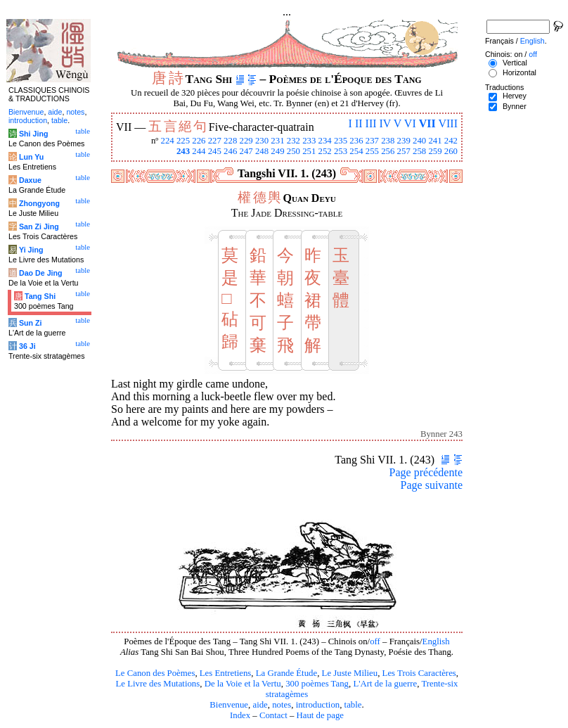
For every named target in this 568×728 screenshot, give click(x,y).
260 (451, 151)
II (359, 123)
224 (167, 141)
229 (246, 141)
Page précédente (426, 472)
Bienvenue (229, 705)
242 (451, 141)
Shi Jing (33, 134)
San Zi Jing (39, 226)
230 (262, 141)
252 (325, 151)
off (375, 641)
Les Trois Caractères (419, 673)
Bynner (515, 106)
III (371, 123)
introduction (318, 705)
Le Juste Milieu (350, 673)
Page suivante (432, 485)
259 (435, 151)
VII (427, 123)
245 (215, 151)
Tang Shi (40, 296)
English (436, 641)
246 (230, 151)
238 (388, 141)
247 (246, 151)
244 (199, 151)
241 (435, 141)
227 (215, 141)
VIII (448, 123)
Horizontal (519, 72)
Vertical (515, 63)
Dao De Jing (41, 273)
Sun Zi (31, 323)
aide (260, 705)
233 (309, 141)
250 (293, 151)
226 (199, 141)
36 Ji (27, 346)
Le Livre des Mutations (157, 684)
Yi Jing (31, 250)
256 (388, 151)
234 (325, 141)
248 (262, 151)
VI (410, 123)
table (353, 705)
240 (419, 141)
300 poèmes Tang (317, 684)
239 (404, 141)
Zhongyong (39, 203)
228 (230, 141)
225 (183, 141)
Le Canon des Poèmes (155, 673)
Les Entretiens (226, 673)
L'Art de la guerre (385, 684)
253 (341, 151)
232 (293, 141)
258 (419, 151)
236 (356, 141)
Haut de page (321, 715)
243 (183, 151)
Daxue (30, 180)
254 (356, 151)
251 (309, 151)
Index (240, 715)
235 (341, 141)
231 (277, 141)
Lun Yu (31, 157)
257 (404, 151)
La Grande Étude (286, 673)
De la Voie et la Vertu (243, 684)
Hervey (515, 96)
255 (372, 151)
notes (282, 705)
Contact (273, 715)
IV (386, 123)
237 (372, 141)
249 (277, 151)
